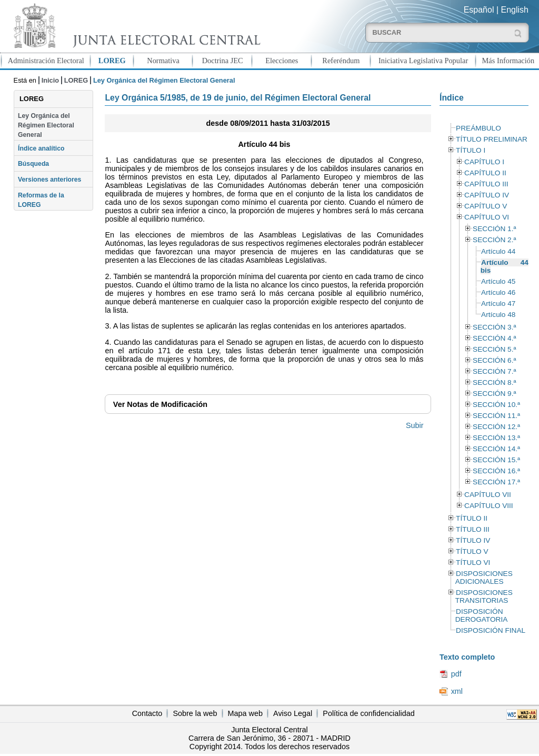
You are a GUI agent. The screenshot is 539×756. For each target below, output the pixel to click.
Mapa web (245, 713)
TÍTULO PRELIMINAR (492, 139)
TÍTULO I (471, 150)
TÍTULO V (472, 551)
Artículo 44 (498, 251)
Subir (415, 425)
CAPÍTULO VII (488, 495)
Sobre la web (195, 713)
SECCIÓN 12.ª (496, 427)
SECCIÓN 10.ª (496, 405)
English (515, 10)
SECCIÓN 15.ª (496, 460)
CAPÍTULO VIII (489, 506)
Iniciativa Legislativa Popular (423, 61)
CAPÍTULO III (486, 184)
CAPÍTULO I (484, 162)
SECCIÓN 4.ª (494, 338)
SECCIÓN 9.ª (494, 394)
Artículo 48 (498, 315)
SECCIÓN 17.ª (496, 482)
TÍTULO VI (473, 563)
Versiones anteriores (49, 180)
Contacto (147, 713)
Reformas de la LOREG (41, 200)
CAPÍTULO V (486, 206)
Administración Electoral (46, 61)
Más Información (508, 61)
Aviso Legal (293, 713)
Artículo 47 (498, 304)
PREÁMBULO (478, 128)
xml (457, 691)
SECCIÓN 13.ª (496, 438)
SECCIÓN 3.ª (494, 327)
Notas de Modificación (160, 404)
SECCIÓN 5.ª (494, 349)
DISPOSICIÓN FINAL (491, 630)
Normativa (163, 61)
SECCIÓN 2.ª (494, 240)
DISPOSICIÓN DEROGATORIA (482, 615)
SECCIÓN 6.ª (494, 360)
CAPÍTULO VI (487, 217)
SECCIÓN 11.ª (496, 416)
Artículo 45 (498, 281)
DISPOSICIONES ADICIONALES (484, 578)
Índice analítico (41, 148)
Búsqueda (33, 164)
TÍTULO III (473, 529)
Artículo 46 (498, 292)
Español (479, 10)
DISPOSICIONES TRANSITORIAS (484, 596)
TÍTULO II (472, 518)
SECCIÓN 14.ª (496, 449)
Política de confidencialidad (368, 713)
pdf (456, 674)
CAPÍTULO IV (487, 195)
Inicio (50, 80)
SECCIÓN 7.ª (494, 371)
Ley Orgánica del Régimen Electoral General (46, 126)
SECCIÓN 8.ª (494, 382)
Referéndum (341, 61)
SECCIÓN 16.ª (496, 471)
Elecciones (282, 61)
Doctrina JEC (223, 61)
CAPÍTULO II (485, 173)
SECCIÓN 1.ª (494, 229)
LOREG (112, 61)
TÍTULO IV (473, 540)
